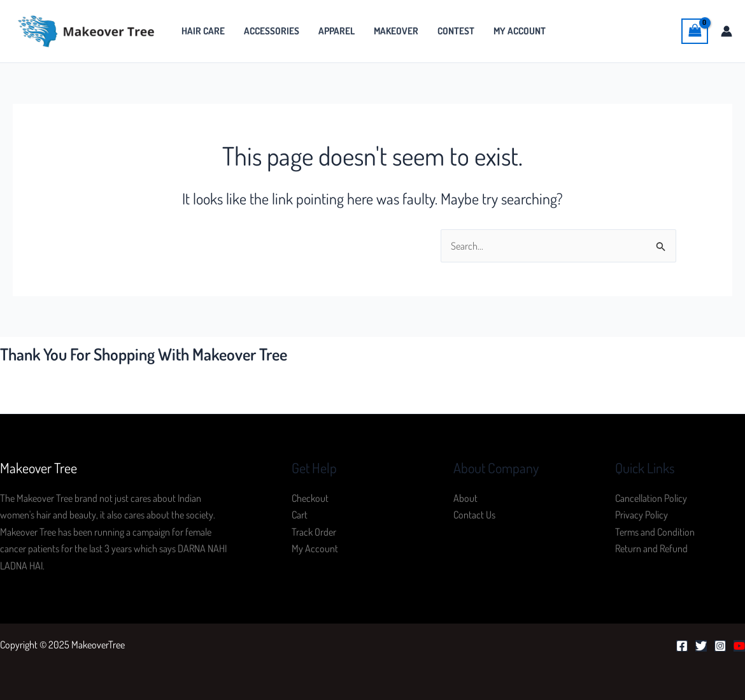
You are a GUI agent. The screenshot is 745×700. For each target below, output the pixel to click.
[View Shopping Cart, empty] (695, 31)
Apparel (337, 31)
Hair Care (203, 31)
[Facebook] (682, 646)
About (465, 498)
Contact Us (474, 515)
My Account (520, 31)
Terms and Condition (655, 532)
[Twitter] (701, 646)
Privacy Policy (642, 515)
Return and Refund (651, 548)
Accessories (272, 31)
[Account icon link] (727, 31)
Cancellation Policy (651, 498)
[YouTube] (739, 646)
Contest (456, 31)
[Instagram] (720, 646)
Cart (300, 515)
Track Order (314, 532)
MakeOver (396, 31)
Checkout (310, 498)
